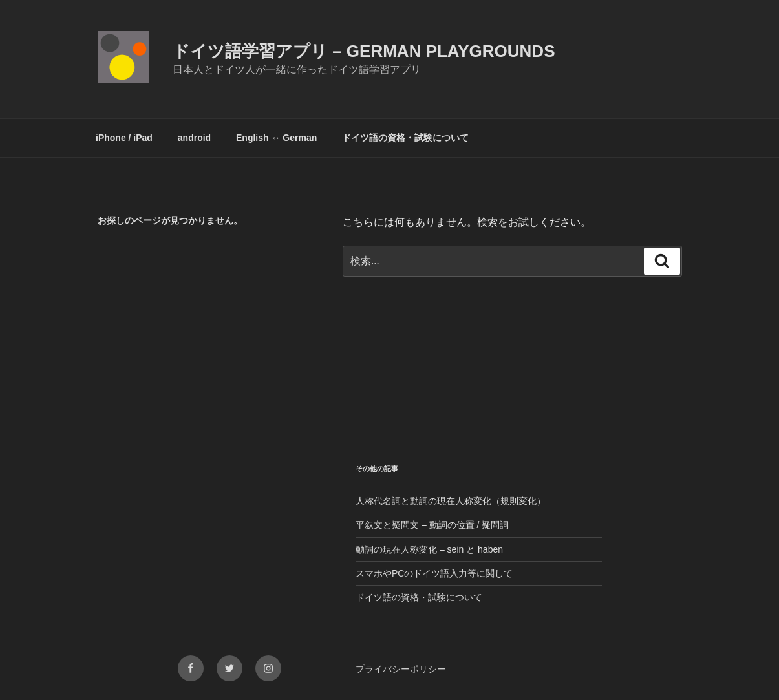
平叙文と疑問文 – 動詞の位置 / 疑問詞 (432, 525)
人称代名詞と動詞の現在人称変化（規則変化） (451, 501)
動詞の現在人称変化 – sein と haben (429, 549)
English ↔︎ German (276, 138)
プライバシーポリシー (401, 669)
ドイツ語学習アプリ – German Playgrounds (364, 51)
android (194, 138)
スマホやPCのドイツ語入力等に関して (434, 573)
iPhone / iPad (124, 138)
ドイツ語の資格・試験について (405, 138)
